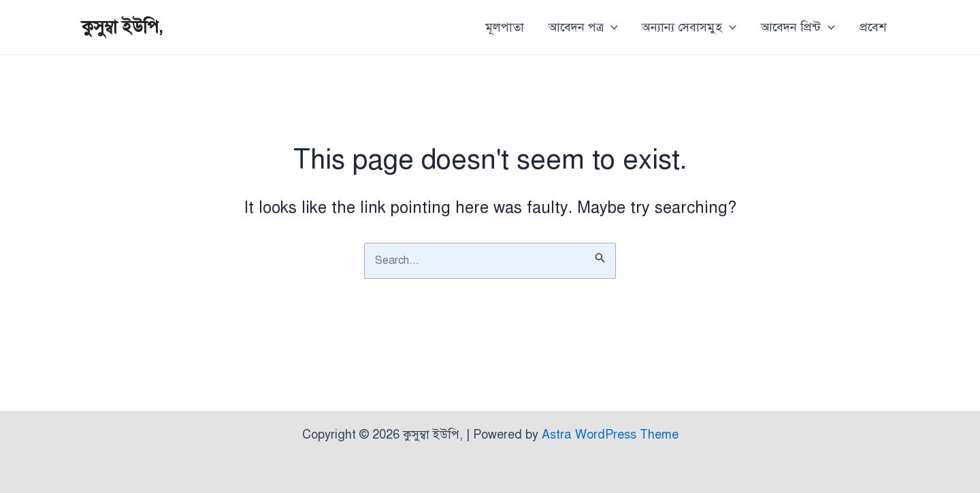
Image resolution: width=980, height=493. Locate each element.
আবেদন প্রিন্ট (798, 27)
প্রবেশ (873, 27)
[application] (611, 27)
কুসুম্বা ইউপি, (122, 27)
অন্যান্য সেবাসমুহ (689, 27)
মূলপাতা (505, 27)
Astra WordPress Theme (610, 435)
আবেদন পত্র (583, 27)
